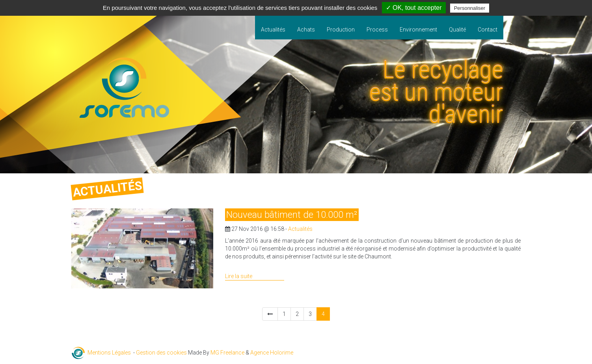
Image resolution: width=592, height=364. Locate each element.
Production (341, 30)
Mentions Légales (109, 353)
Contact (488, 30)
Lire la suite (239, 276)
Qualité (457, 30)
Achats (306, 30)
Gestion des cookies (161, 353)
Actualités (273, 30)
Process (377, 30)
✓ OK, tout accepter (414, 8)
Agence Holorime (272, 353)
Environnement (418, 30)
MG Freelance (227, 353)
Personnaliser (470, 8)
